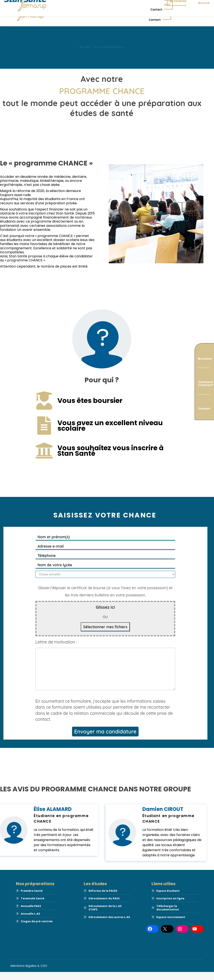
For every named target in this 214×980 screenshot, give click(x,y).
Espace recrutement (171, 925)
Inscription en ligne (170, 906)
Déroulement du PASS (104, 906)
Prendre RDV (174, 21)
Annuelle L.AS (30, 922)
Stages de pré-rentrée (37, 929)
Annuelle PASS (31, 914)
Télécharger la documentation (168, 916)
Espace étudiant (168, 899)
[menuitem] (65, 15)
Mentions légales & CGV (29, 974)
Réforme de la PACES (103, 899)
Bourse (204, 21)
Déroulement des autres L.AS (109, 925)
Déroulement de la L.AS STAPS (105, 916)
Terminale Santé (33, 906)
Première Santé (32, 899)
